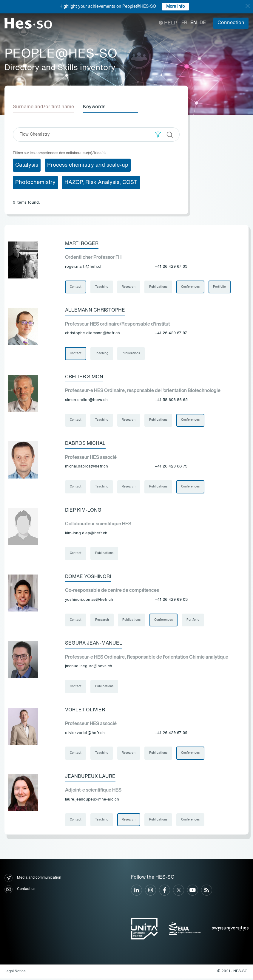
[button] (158, 134)
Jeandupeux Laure (90, 778)
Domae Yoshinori (88, 578)
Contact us (20, 891)
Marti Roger (82, 244)
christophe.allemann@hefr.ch (92, 333)
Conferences (191, 287)
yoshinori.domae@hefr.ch (89, 601)
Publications (159, 287)
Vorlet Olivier (85, 711)
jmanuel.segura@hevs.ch (89, 667)
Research (129, 287)
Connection (231, 23)
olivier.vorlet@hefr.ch (85, 734)
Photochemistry (35, 182)
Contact (76, 287)
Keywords (95, 107)
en (193, 23)
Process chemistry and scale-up (88, 165)
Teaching (102, 287)
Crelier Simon (84, 377)
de (203, 23)
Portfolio (220, 287)
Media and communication (33, 879)
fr (184, 23)
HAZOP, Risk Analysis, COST (101, 182)
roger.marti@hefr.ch (84, 267)
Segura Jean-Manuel (94, 644)
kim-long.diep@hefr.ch (86, 534)
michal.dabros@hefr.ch (87, 467)
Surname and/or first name (43, 107)
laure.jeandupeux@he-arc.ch (92, 801)
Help (168, 23)
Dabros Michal (85, 444)
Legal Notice (15, 973)
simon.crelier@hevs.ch (86, 400)
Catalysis (27, 165)
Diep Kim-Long (83, 511)
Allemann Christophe (95, 310)
